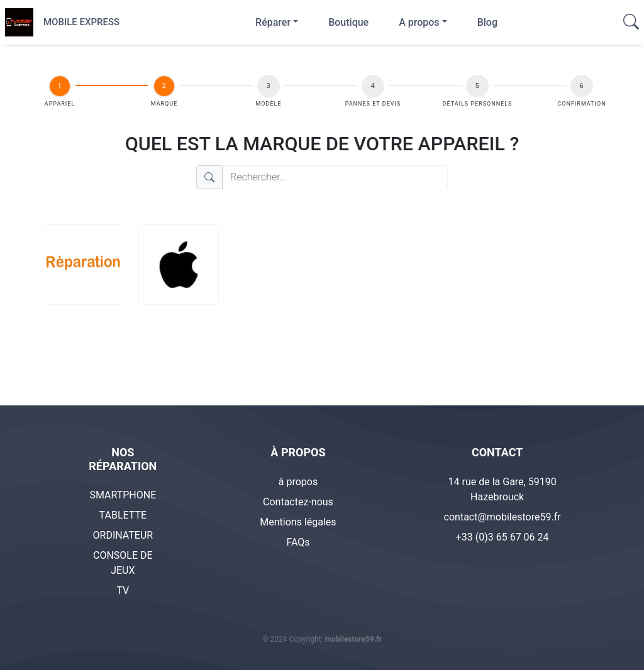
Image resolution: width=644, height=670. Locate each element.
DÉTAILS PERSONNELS (476, 104)
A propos (419, 22)
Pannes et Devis (372, 104)
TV (123, 590)
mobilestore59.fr (353, 639)
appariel (62, 104)
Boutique (348, 22)
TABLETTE (123, 515)
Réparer (273, 22)
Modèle (269, 104)
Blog (487, 22)
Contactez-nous (298, 502)
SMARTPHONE (123, 495)
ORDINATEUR (123, 535)
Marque (165, 104)
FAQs (298, 542)
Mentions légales (298, 522)
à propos (298, 482)
